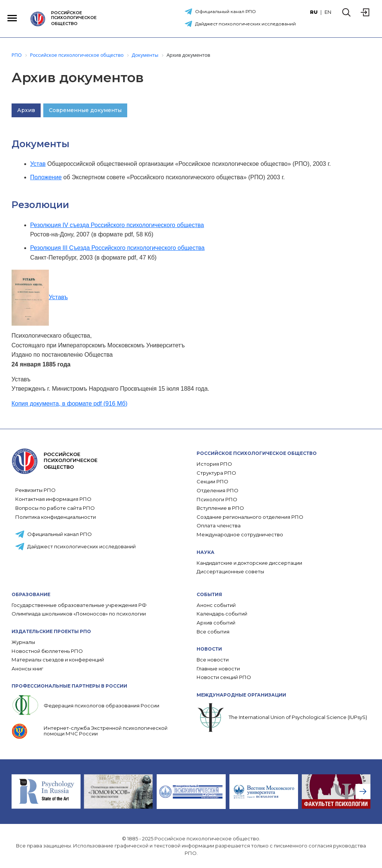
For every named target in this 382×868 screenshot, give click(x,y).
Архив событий (216, 623)
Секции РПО (212, 482)
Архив (26, 110)
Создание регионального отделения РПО (250, 517)
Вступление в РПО (220, 508)
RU (314, 12)
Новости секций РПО (224, 677)
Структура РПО (216, 473)
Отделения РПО (217, 491)
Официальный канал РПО (226, 11)
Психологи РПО (217, 500)
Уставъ (40, 297)
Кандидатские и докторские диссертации (249, 563)
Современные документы (85, 110)
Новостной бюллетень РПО (47, 651)
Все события (213, 632)
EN (328, 12)
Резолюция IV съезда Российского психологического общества (117, 225)
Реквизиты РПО (35, 490)
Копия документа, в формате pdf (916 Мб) (70, 404)
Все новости (213, 660)
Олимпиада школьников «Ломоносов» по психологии (79, 614)
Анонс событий (216, 605)
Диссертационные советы (230, 572)
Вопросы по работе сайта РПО (55, 508)
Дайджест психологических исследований (245, 24)
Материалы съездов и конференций (58, 660)
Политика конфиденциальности (56, 517)
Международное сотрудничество (240, 535)
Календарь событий (222, 614)
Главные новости (218, 669)
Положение (46, 177)
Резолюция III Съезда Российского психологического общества (118, 248)
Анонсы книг (27, 669)
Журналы (23, 642)
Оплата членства (219, 526)
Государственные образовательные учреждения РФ (79, 605)
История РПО (214, 464)
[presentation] (363, 791)
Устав (38, 164)
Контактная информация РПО (53, 499)
